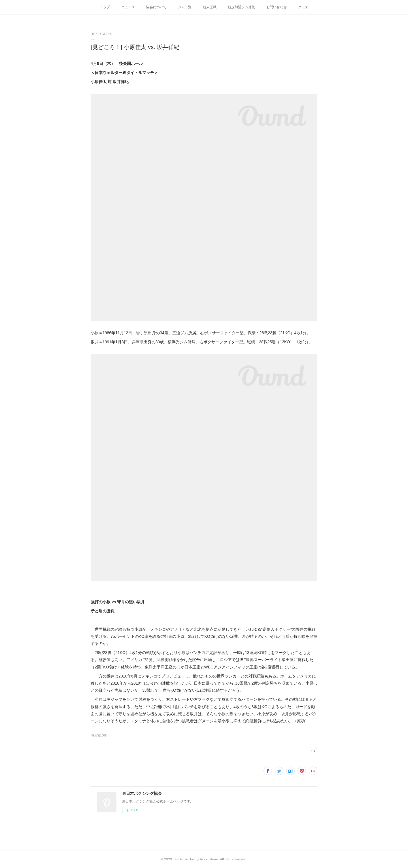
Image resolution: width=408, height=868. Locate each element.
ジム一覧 (185, 7)
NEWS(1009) (99, 735)
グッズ (303, 7)
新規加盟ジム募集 (241, 7)
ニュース (128, 7)
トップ (105, 7)
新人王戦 (210, 7)
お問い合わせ (277, 7)
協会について (156, 7)
